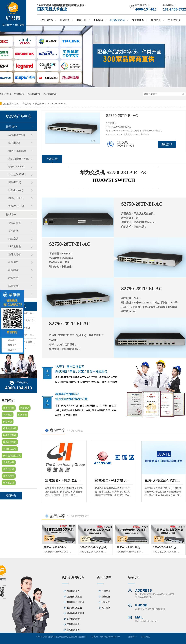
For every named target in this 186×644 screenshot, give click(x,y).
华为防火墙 (9, 469)
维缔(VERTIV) (16, 206)
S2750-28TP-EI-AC (57, 104)
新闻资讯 (156, 20)
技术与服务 (138, 20)
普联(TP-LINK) (16, 167)
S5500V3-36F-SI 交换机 (93, 547)
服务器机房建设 (74, 608)
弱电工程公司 (10, 442)
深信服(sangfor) (17, 151)
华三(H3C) (14, 143)
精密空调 (13, 239)
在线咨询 (167, 144)
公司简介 (106, 591)
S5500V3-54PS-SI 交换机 (131, 547)
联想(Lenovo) (16, 190)
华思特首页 (47, 20)
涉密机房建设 (73, 630)
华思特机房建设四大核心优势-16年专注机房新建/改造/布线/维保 (32, 321)
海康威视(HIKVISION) (20, 159)
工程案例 (98, 20)
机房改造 (22, 415)
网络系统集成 (10, 435)
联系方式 (134, 577)
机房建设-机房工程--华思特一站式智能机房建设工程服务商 (30, 313)
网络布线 (8, 422)
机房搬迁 (8, 415)
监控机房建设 (73, 619)
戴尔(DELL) (15, 182)
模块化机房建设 (74, 597)
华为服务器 (9, 483)
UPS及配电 (15, 246)
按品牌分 (40, 104)
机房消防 (13, 262)
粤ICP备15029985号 (110, 637)
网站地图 (146, 637)
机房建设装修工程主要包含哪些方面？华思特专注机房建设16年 (32, 343)
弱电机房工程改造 (75, 602)
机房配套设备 (34, 94)
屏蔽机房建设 (73, 624)
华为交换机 (9, 462)
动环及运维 (15, 254)
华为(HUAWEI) (17, 135)
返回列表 (11, 496)
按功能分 (11, 215)
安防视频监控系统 (12, 456)
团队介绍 (106, 602)
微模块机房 (15, 223)
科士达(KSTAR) (17, 174)
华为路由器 (19, 94)
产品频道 (27, 104)
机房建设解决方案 (73, 577)
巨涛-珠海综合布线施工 (162, 480)
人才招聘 (106, 608)
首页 (17, 104)
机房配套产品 (117, 20)
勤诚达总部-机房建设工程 (114, 480)
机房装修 (13, 231)
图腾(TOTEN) (16, 198)
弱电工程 (82, 20)
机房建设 (65, 20)
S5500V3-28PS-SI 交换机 (167, 547)
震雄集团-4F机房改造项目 (65, 480)
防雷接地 (13, 286)
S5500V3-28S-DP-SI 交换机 (59, 547)
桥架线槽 (13, 278)
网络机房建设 (73, 591)
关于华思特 (174, 20)
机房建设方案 (10, 428)
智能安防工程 (10, 449)
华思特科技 (9, 408)
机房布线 (13, 270)
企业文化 (106, 597)
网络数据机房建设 (75, 613)
